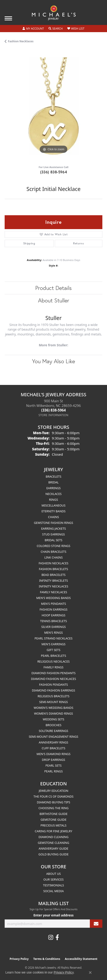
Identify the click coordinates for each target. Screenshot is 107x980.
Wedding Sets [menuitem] (53, 719)
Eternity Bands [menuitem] (54, 511)
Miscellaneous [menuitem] (53, 505)
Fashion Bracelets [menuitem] (54, 569)
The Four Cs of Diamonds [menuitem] (53, 796)
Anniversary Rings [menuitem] (53, 742)
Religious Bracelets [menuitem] (53, 696)
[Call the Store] (54, 410)
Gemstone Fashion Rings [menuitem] (53, 523)
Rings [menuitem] (53, 500)
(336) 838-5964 (54, 172)
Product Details (53, 288)
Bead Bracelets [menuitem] (54, 575)
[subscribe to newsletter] (96, 924)
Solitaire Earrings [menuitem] (53, 731)
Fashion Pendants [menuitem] (53, 685)
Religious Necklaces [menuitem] (53, 661)
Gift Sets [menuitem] (53, 650)
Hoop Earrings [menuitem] (53, 615)
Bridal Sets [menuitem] (53, 540)
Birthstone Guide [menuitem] (53, 814)
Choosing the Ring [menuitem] (54, 808)
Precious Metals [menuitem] (54, 825)
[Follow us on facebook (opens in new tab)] (57, 937)
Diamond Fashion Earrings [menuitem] (54, 690)
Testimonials (53, 885)
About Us (53, 874)
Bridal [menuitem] (53, 482)
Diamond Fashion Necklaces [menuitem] (53, 679)
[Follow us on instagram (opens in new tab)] (51, 937)
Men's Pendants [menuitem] (53, 604)
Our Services (53, 879)
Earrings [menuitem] (54, 488)
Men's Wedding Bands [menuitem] (53, 598)
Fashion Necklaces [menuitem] (53, 563)
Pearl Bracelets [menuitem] (53, 656)
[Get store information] (53, 415)
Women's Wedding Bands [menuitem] (53, 708)
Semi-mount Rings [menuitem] (54, 702)
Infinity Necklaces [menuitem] (53, 586)
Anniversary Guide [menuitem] (54, 848)
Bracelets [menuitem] (53, 476)
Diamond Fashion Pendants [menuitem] (53, 673)
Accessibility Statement (81, 959)
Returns (78, 243)
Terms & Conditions (47, 959)
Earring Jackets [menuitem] (53, 528)
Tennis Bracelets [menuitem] (54, 621)
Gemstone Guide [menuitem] (54, 820)
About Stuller (54, 300)
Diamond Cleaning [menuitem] (53, 837)
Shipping (29, 243)
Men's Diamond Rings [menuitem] (54, 754)
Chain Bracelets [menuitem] (53, 552)
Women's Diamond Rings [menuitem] (54, 713)
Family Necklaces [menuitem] (53, 592)
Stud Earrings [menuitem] (54, 534)
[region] (53, 106)
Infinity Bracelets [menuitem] (53, 581)
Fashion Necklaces (21, 41)
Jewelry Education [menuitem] (53, 791)
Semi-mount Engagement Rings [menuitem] (53, 737)
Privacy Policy (19, 959)
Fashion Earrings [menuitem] (53, 609)
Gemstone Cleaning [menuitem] (53, 843)
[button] (33, 29)
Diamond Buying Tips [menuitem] (54, 802)
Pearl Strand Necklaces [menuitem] (53, 638)
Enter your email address (53, 915)
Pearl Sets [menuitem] (53, 765)
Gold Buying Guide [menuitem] (54, 854)
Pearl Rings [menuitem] (53, 771)
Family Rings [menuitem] (54, 667)
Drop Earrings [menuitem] (54, 760)
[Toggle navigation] (8, 18)
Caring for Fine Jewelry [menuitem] (54, 831)
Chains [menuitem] (53, 517)
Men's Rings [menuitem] (53, 633)
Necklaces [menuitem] (54, 494)
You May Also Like (53, 361)
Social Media (53, 891)
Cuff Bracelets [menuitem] (53, 748)
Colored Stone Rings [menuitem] (53, 546)
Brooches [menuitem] (54, 725)
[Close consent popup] (90, 973)
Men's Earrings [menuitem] (53, 644)
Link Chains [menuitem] (53, 557)
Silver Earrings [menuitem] (54, 627)
